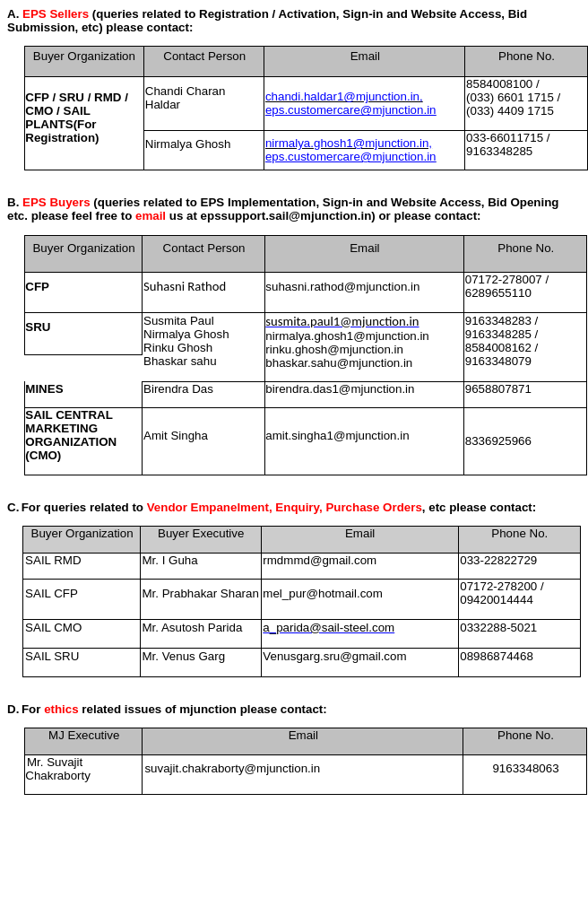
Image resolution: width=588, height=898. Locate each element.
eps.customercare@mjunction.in (351, 110)
